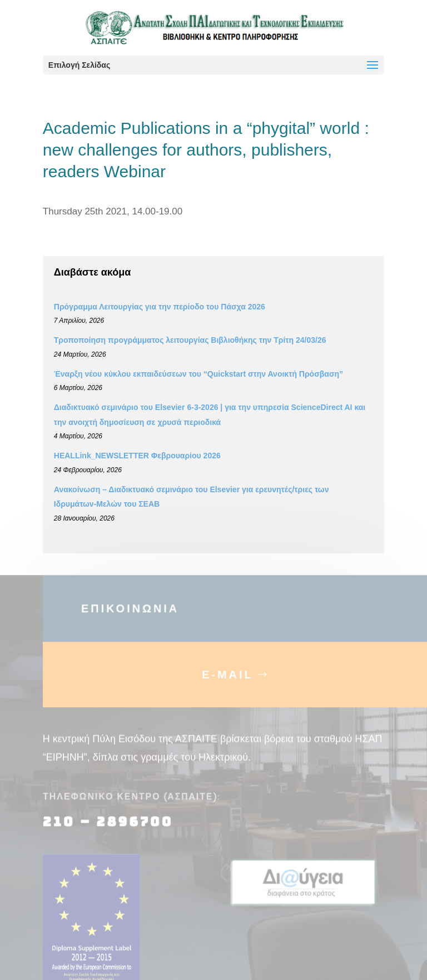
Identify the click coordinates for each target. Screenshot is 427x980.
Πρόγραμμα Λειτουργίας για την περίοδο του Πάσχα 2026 (160, 307)
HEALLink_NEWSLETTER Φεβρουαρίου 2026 (137, 456)
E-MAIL (228, 681)
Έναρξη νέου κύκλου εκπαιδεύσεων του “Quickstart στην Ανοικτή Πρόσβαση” (198, 374)
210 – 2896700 (110, 828)
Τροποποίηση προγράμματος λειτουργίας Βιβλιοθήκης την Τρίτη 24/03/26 (190, 340)
